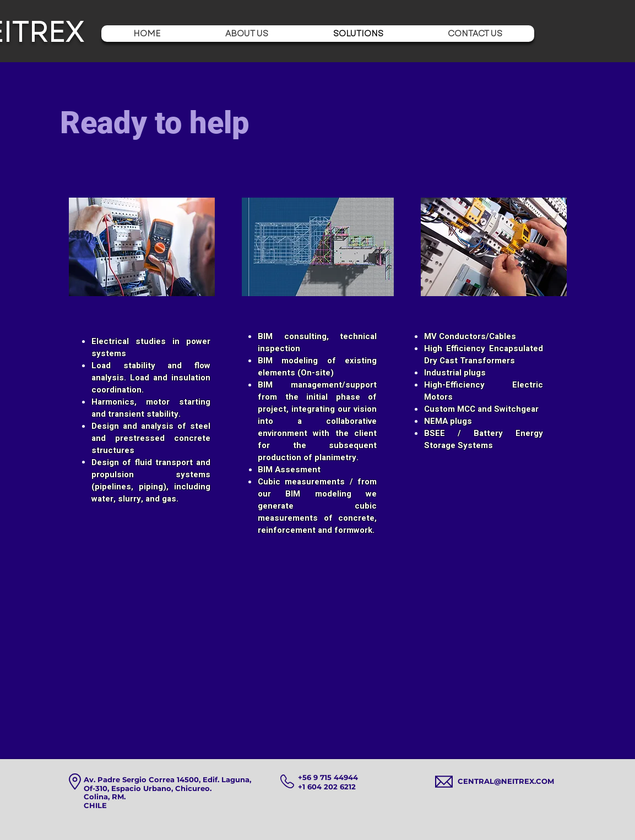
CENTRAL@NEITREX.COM (506, 781)
